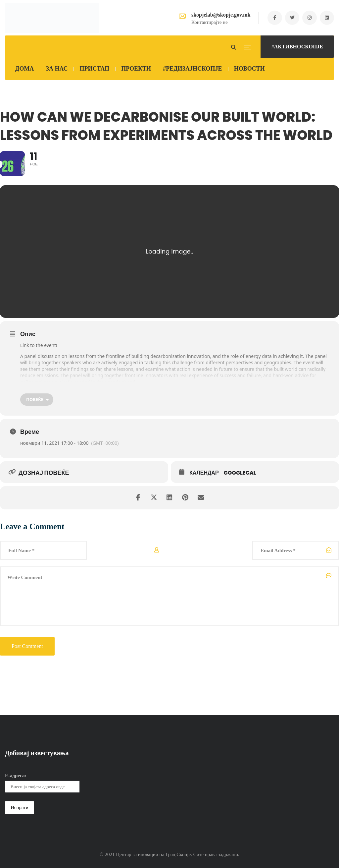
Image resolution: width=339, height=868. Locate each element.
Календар (204, 473)
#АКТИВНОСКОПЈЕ (297, 47)
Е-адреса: (16, 776)
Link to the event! (39, 346)
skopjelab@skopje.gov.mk (219, 15)
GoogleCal (240, 473)
